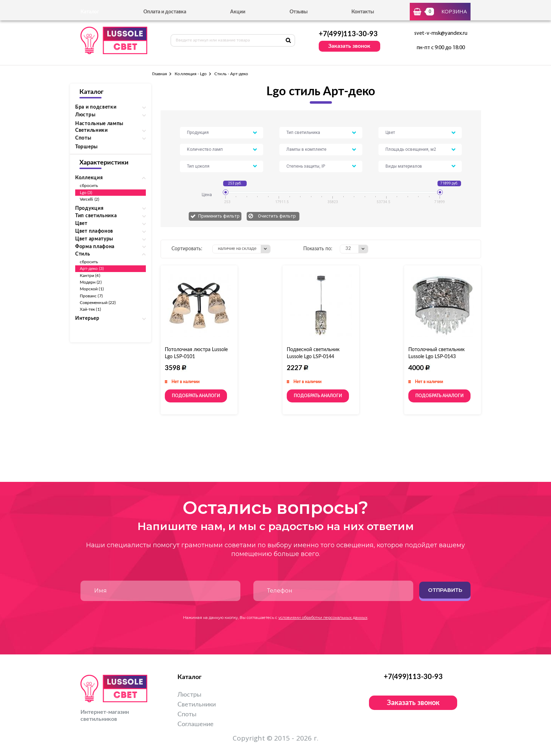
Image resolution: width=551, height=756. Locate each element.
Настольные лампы (99, 124)
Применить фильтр (219, 216)
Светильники (197, 705)
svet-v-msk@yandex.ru (441, 33)
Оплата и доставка (165, 12)
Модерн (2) (91, 282)
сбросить (89, 186)
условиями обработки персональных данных (323, 618)
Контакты (363, 12)
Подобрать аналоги (196, 396)
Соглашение (196, 724)
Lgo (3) (86, 193)
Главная (160, 74)
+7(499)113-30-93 (348, 34)
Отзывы (299, 12)
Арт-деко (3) (92, 269)
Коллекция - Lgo (191, 74)
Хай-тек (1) (90, 309)
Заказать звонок (349, 46)
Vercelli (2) (89, 199)
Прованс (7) (91, 296)
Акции (238, 12)
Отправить (445, 590)
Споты (187, 715)
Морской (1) (92, 289)
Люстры (189, 695)
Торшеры (86, 147)
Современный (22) (98, 303)
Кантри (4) (90, 276)
